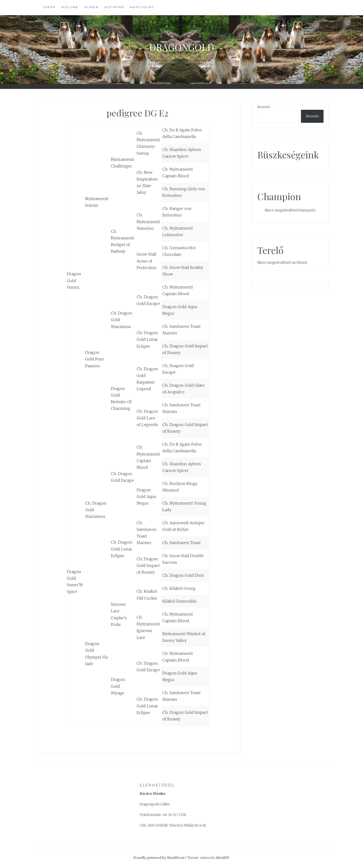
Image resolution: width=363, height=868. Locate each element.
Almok (92, 7)
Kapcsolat (142, 7)
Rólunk (70, 7)
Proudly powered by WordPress (159, 858)
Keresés (264, 107)
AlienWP (222, 858)
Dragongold (182, 46)
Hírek (50, 7)
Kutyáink (114, 7)
